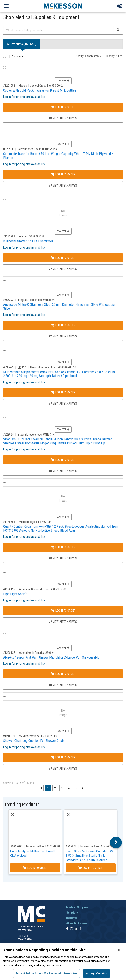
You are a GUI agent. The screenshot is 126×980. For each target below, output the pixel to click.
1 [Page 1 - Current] (49, 788)
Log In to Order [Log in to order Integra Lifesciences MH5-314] (63, 460)
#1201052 (9, 86)
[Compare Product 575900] (5, 131)
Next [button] (116, 842)
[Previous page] (41, 788)
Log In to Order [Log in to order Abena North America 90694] (63, 674)
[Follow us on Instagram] (71, 929)
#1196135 (9, 589)
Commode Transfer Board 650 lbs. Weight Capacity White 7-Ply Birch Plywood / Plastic (58, 156)
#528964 (8, 435)
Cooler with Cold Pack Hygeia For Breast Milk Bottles (40, 90)
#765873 (71, 846)
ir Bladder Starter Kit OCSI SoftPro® (28, 241)
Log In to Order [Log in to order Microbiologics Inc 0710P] (63, 547)
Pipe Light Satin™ (15, 594)
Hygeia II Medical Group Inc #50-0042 (41, 86)
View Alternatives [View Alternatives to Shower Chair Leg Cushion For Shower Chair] (63, 769)
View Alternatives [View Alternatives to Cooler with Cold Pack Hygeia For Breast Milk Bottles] (63, 118)
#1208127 (9, 653)
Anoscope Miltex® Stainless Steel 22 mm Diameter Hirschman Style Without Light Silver (60, 306)
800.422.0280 (25, 939)
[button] (89, 56)
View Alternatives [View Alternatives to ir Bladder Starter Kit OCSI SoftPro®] (63, 269)
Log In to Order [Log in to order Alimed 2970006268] (63, 258)
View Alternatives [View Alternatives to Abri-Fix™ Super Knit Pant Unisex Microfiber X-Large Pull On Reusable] (63, 685)
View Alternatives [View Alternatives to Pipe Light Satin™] (63, 622)
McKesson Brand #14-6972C (97, 846)
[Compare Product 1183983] (5, 198)
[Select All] (5, 56)
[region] (63, 962)
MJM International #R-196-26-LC (38, 736)
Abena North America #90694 (37, 653)
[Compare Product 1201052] (5, 68)
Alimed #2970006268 (32, 236)
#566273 (8, 300)
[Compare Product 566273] (5, 282)
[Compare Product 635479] (5, 349)
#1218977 (9, 736)
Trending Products (22, 805)
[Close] (119, 950)
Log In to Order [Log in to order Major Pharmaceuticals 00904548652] (63, 392)
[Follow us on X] (76, 929)
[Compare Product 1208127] (5, 635)
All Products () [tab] (22, 44)
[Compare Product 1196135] (5, 571)
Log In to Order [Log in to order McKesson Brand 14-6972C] (91, 868)
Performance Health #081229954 (37, 149)
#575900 (8, 149)
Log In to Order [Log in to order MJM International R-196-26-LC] (63, 757)
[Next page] (82, 788)
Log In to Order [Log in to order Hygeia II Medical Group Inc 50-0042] (63, 107)
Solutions (72, 913)
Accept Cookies (97, 973)
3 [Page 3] (62, 788)
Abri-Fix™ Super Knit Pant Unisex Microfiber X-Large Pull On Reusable (51, 657)
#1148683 (9, 522)
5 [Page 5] (76, 788)
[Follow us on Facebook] (67, 929)
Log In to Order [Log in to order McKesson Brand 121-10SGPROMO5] (35, 868)
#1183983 (9, 236)
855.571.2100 (25, 930)
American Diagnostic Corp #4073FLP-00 (43, 589)
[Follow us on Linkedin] (81, 929)
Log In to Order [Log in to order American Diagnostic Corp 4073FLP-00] (63, 611)
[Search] (118, 30)
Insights (71, 918)
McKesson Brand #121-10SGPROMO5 (48, 846)
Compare (63, 81)
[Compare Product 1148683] (5, 484)
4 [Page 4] (69, 788)
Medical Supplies (77, 907)
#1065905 (16, 846)
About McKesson (77, 923)
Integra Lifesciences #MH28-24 (36, 300)
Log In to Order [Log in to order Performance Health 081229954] (63, 174)
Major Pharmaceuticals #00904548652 (53, 367)
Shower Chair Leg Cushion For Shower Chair (34, 741)
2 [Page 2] (55, 788)
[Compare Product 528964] (5, 416)
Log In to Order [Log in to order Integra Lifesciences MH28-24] (63, 325)
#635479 (8, 367)
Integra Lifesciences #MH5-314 (36, 435)
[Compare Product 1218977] (5, 698)
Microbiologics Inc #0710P (35, 522)
